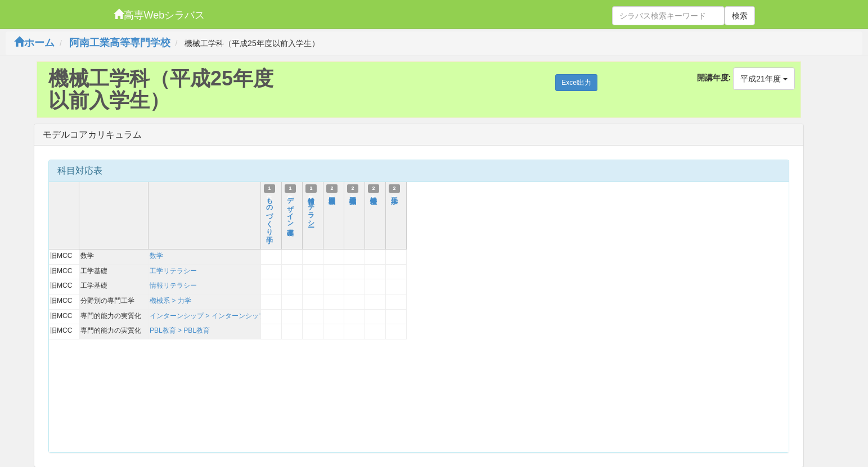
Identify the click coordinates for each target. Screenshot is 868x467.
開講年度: (714, 78)
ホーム (34, 43)
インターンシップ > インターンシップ (208, 316)
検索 (740, 16)
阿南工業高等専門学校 (120, 43)
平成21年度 (764, 79)
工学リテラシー (173, 271)
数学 (156, 256)
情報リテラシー (311, 208)
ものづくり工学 (269, 212)
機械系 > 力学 (170, 301)
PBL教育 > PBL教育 (180, 330)
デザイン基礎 (290, 208)
